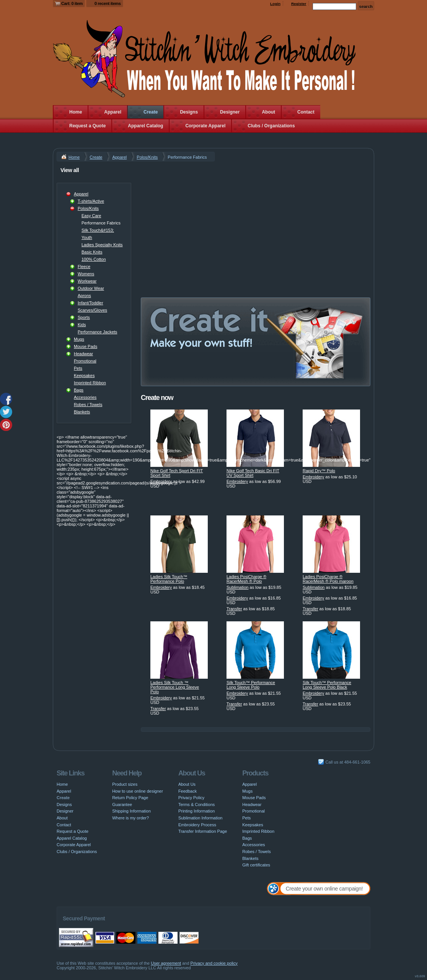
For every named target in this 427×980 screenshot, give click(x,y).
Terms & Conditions (196, 804)
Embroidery (161, 481)
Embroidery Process (197, 825)
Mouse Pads (86, 346)
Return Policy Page (130, 798)
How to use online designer (138, 791)
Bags (79, 390)
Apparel (113, 112)
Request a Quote (87, 126)
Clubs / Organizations (271, 126)
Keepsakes (84, 375)
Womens (86, 274)
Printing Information (196, 811)
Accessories (85, 397)
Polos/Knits (147, 157)
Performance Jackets (97, 332)
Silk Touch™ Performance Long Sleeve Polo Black (327, 685)
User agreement (166, 963)
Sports (84, 317)
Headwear (83, 354)
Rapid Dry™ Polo (319, 471)
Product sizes (125, 784)
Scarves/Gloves (92, 310)
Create (151, 112)
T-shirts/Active (91, 201)
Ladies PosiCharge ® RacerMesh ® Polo (246, 579)
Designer (230, 112)
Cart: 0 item (72, 3)
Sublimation (237, 587)
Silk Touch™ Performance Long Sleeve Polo (251, 685)
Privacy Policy (191, 798)
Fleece (84, 267)
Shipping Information (131, 811)
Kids (82, 325)
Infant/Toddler (90, 303)
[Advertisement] (256, 219)
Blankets (82, 412)
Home (76, 112)
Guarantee (122, 804)
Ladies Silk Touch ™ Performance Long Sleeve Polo (175, 687)
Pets (78, 368)
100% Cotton (94, 259)
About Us (187, 784)
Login (275, 4)
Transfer (234, 609)
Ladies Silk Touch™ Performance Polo (169, 579)
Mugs (79, 339)
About (268, 112)
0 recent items (108, 3)
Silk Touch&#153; (98, 230)
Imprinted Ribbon (90, 383)
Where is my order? (130, 818)
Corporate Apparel (205, 126)
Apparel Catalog (145, 126)
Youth (87, 237)
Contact (306, 112)
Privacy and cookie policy (214, 963)
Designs (189, 112)
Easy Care (91, 216)
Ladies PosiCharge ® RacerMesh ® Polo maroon (328, 579)
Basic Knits (92, 252)
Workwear (87, 281)
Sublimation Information (200, 818)
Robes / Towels (88, 405)
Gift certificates (256, 865)
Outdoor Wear (91, 288)
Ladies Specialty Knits (102, 245)
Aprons (84, 296)
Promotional (85, 361)
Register (299, 4)
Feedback (187, 791)
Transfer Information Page (203, 831)
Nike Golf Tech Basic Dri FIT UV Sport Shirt (253, 473)
